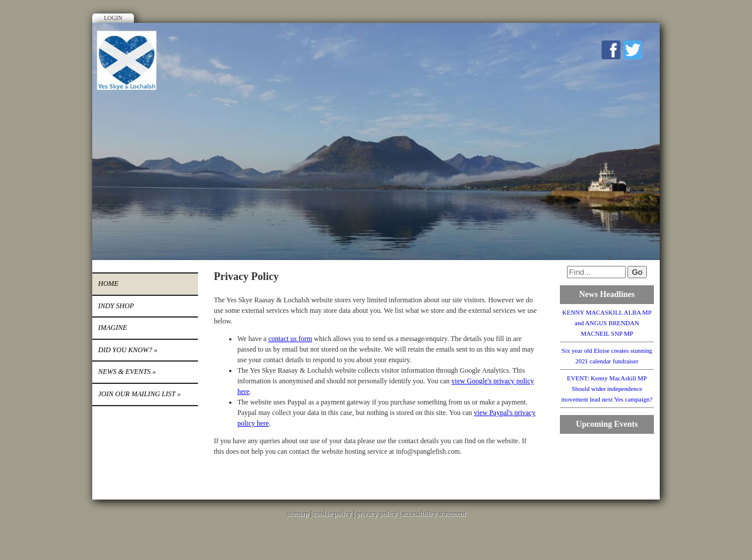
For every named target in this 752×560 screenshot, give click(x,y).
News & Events (127, 372)
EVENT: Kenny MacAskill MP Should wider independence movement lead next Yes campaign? (607, 389)
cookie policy (332, 514)
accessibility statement (434, 514)
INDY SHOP (116, 306)
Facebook (611, 50)
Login (113, 18)
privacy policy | (379, 514)
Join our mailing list (139, 394)
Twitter (633, 50)
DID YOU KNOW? (128, 350)
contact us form (291, 339)
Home (108, 284)
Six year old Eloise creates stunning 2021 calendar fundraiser (607, 356)
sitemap (298, 514)
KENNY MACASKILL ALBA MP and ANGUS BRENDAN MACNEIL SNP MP (607, 323)
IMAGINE (113, 328)
